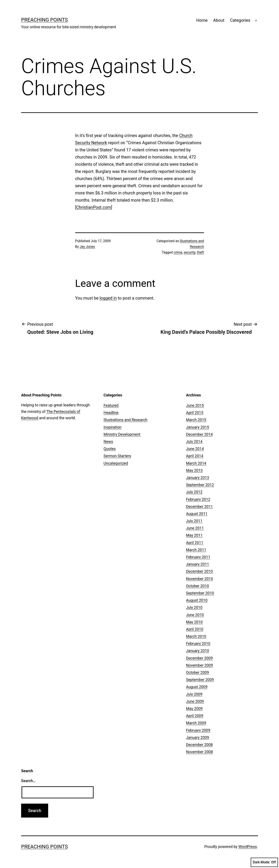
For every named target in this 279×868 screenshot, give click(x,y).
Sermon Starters (117, 456)
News (108, 441)
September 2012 (200, 485)
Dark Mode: (264, 862)
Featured (111, 405)
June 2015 (195, 405)
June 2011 (195, 528)
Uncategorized (116, 463)
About (219, 20)
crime (178, 252)
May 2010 (194, 622)
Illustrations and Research (125, 420)
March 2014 (196, 463)
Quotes (110, 449)
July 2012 (194, 492)
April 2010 (195, 629)
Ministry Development (122, 434)
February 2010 (198, 644)
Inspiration (112, 427)
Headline (111, 413)
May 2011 (194, 535)
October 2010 (197, 586)
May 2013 (194, 470)
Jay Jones (87, 247)
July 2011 (194, 521)
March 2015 (196, 420)
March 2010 (196, 636)
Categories (240, 20)
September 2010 (200, 593)
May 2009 (194, 709)
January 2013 (198, 478)
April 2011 (195, 543)
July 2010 (194, 607)
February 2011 (198, 557)
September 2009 (200, 680)
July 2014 (194, 441)
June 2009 (195, 701)
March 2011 (196, 550)
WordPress (248, 847)
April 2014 (195, 456)
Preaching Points (44, 20)
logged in (108, 298)
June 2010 (195, 615)
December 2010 (199, 571)
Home (202, 20)
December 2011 (199, 507)
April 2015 (195, 413)
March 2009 (196, 723)
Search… (28, 781)
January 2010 (198, 651)
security (190, 252)
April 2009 (195, 716)
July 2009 (194, 694)
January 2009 (198, 737)
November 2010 (200, 579)
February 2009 (198, 730)
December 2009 (199, 658)
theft (200, 252)
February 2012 (198, 499)
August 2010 (197, 600)
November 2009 (200, 665)
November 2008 (200, 752)
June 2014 (195, 449)
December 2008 (199, 745)
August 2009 (197, 687)
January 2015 (198, 427)
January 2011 (198, 564)
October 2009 (197, 672)
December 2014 (199, 434)
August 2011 (197, 514)
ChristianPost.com (94, 207)
